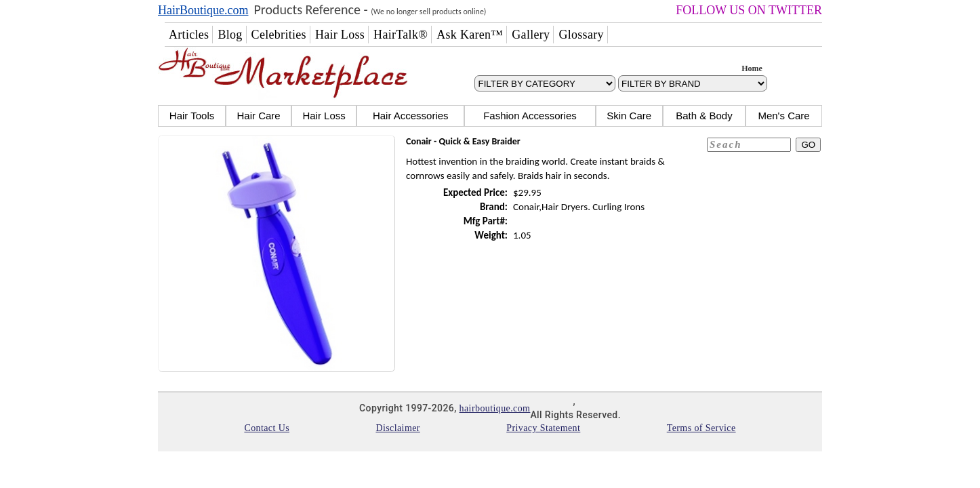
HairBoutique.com (203, 10)
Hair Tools (192, 116)
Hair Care (258, 116)
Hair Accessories (411, 116)
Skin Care (629, 116)
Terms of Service (701, 428)
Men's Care (783, 116)
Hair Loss (324, 116)
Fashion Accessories (530, 116)
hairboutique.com (495, 408)
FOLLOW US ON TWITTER (749, 10)
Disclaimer (397, 428)
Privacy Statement (543, 428)
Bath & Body (704, 116)
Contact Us (267, 428)
